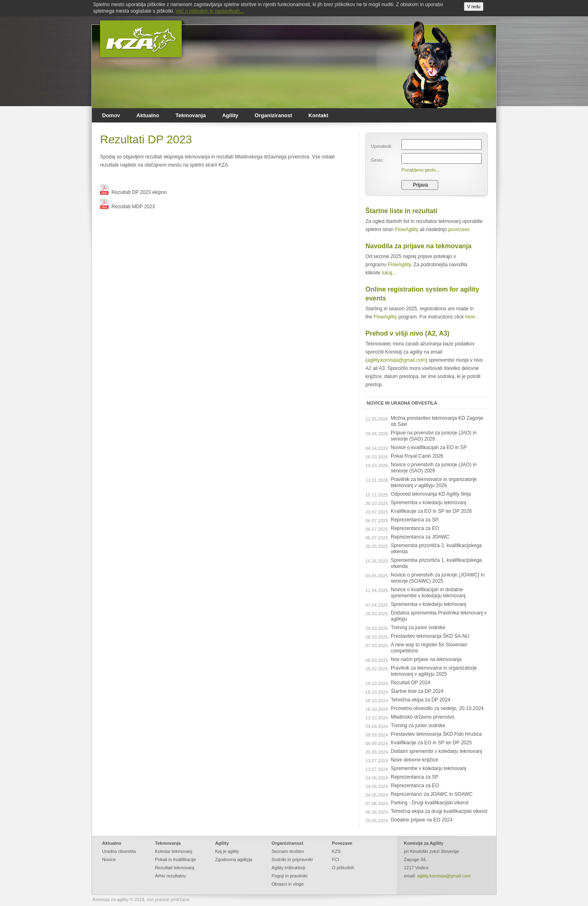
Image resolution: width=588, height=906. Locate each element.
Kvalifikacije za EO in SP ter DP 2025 (431, 743)
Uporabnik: (382, 146)
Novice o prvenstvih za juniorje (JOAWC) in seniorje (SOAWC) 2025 (438, 578)
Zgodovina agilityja (234, 859)
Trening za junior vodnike (418, 628)
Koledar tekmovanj (174, 851)
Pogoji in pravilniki (290, 876)
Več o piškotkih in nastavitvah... (210, 11)
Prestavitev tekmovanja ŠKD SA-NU (430, 636)
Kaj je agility (227, 851)
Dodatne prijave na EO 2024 (422, 820)
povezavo (459, 229)
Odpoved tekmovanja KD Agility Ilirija (431, 494)
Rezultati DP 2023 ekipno (133, 192)
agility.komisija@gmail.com (396, 360)
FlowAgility (406, 229)
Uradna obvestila (119, 851)
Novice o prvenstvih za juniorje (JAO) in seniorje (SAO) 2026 (434, 468)
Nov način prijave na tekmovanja (426, 659)
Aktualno (148, 115)
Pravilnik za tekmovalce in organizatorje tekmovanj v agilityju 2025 (434, 671)
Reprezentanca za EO (415, 528)
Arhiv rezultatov (171, 876)
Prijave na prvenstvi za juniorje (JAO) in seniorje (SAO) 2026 (434, 436)
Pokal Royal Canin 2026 (417, 456)
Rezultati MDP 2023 (128, 207)
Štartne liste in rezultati (401, 211)
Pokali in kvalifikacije (176, 859)
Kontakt (318, 115)
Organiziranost (274, 115)
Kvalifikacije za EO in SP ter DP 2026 (431, 511)
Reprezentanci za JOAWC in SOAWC (432, 794)
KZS (336, 851)
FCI (336, 859)
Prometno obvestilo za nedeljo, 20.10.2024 (437, 708)
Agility (230, 115)
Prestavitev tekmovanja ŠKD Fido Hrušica (436, 734)
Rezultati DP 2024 (411, 683)
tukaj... (389, 273)
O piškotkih (343, 868)
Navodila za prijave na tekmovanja (419, 246)
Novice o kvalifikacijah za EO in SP (429, 447)
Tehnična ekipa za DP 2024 (421, 700)
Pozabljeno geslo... (420, 170)
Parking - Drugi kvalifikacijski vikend (430, 803)
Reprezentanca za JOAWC (420, 537)
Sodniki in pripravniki (292, 859)
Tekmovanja (191, 115)
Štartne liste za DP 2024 (417, 691)
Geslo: (377, 160)
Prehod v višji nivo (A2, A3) (408, 333)
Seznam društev (288, 851)
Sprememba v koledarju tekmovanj (429, 503)
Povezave (342, 843)
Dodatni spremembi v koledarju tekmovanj (436, 751)
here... (472, 317)
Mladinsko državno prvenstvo (422, 717)
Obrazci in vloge (288, 884)
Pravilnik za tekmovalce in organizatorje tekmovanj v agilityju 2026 (434, 482)
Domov (111, 115)
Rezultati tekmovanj (175, 868)
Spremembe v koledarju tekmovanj (429, 768)
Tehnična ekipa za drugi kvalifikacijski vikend (439, 811)
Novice (109, 859)
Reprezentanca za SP (415, 520)
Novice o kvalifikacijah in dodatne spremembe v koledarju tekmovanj (428, 593)
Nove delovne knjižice (414, 760)
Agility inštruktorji (288, 868)
